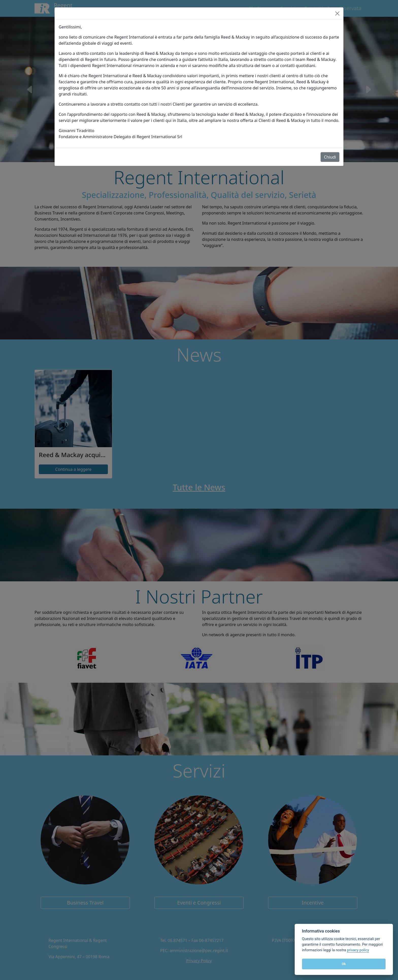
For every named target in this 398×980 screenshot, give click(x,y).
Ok (344, 964)
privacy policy (358, 950)
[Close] (337, 13)
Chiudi (330, 157)
